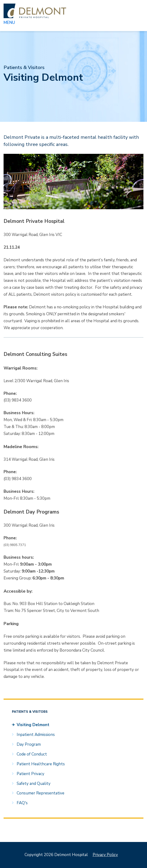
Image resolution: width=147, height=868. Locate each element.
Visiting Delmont (33, 725)
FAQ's (22, 803)
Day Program (29, 744)
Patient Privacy (30, 774)
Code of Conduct (32, 754)
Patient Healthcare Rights (41, 764)
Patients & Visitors (24, 67)
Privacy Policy (105, 855)
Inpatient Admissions (36, 735)
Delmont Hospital (35, 11)
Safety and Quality (34, 784)
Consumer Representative (41, 793)
